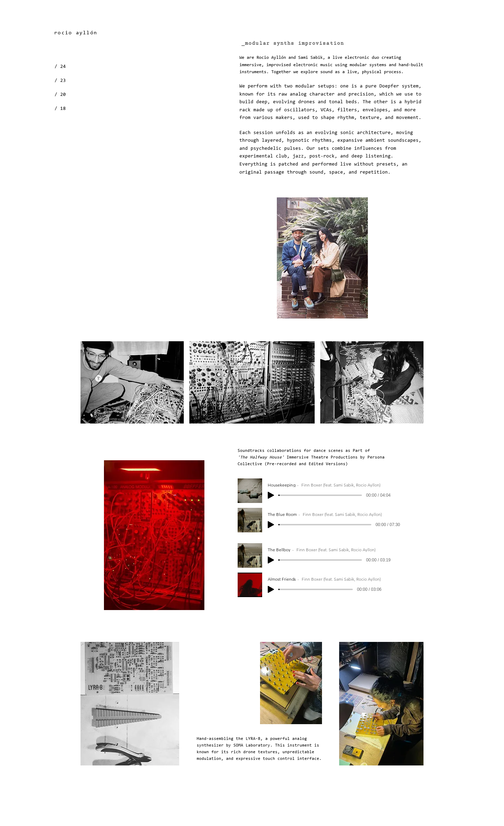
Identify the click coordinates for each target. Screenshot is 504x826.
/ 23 (60, 81)
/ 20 (60, 95)
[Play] (271, 495)
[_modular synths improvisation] (293, 44)
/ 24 (60, 67)
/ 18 (60, 109)
